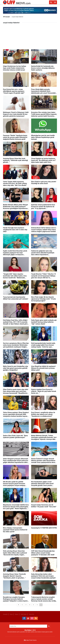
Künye (11, 614)
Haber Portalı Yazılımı (31, 640)
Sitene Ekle (31, 614)
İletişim (17, 614)
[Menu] (55, 2)
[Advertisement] (30, 38)
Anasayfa (6, 17)
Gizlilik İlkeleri (24, 614)
